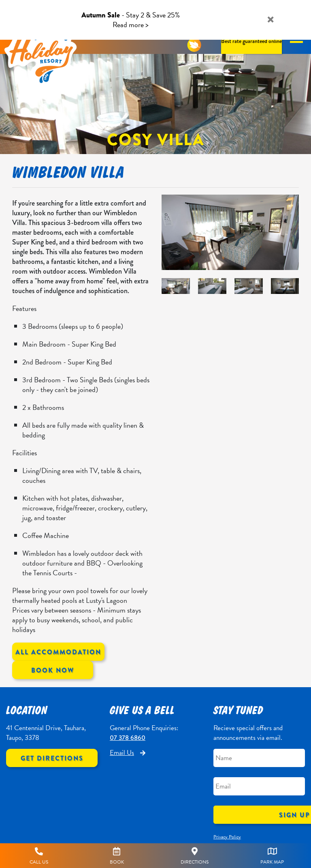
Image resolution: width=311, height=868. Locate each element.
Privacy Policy (227, 837)
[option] (230, 232)
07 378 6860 (128, 738)
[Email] (259, 786)
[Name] (259, 758)
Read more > (131, 25)
